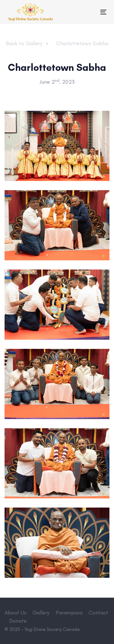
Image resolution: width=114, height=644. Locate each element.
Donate (18, 621)
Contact (98, 613)
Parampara (69, 613)
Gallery (41, 613)
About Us (16, 613)
